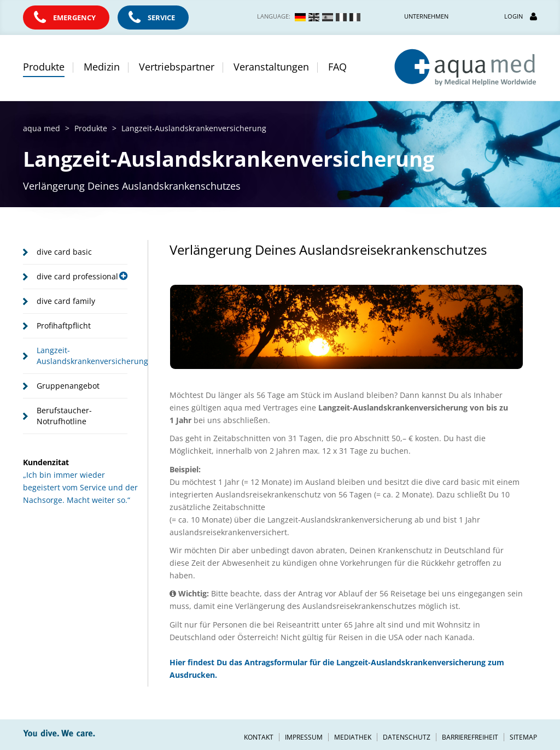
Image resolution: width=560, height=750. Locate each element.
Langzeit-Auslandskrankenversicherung (82, 356)
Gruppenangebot (68, 386)
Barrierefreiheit (470, 737)
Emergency (74, 17)
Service (161, 17)
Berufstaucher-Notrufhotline (64, 416)
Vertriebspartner (177, 67)
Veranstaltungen (271, 67)
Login (521, 16)
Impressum (304, 737)
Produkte (44, 67)
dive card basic (64, 252)
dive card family (66, 301)
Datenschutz (407, 737)
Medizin (102, 67)
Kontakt (259, 737)
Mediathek (353, 737)
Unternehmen (426, 16)
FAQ (337, 67)
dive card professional (82, 276)
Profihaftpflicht (64, 326)
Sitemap (523, 737)
